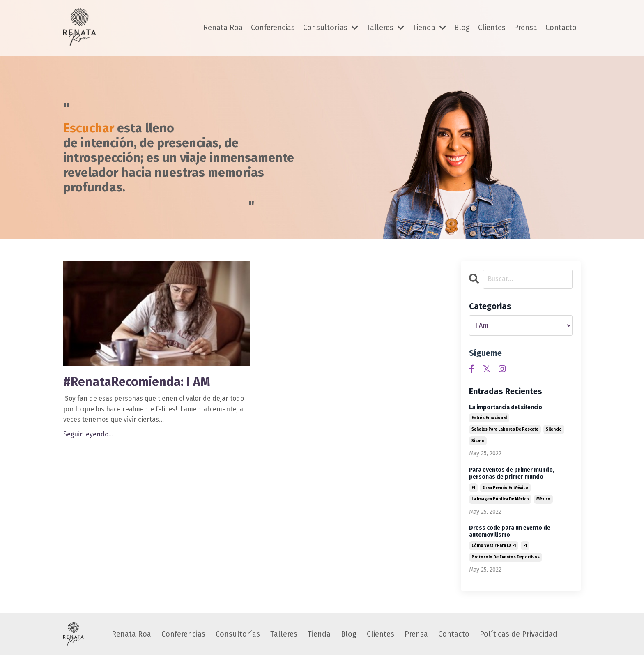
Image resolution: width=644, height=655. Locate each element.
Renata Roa (223, 28)
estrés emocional (489, 418)
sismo (478, 441)
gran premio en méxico (505, 488)
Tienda (429, 28)
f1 (473, 488)
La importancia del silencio (506, 408)
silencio (554, 429)
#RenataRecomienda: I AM (137, 382)
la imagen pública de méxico (500, 499)
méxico (543, 499)
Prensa (526, 28)
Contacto (561, 28)
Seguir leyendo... (88, 434)
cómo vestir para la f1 (494, 546)
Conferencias (273, 28)
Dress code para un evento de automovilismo (510, 532)
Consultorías (331, 28)
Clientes (492, 28)
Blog (462, 28)
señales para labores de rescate (505, 429)
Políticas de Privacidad (519, 634)
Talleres (385, 28)
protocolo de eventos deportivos (506, 557)
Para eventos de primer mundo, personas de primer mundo (512, 474)
